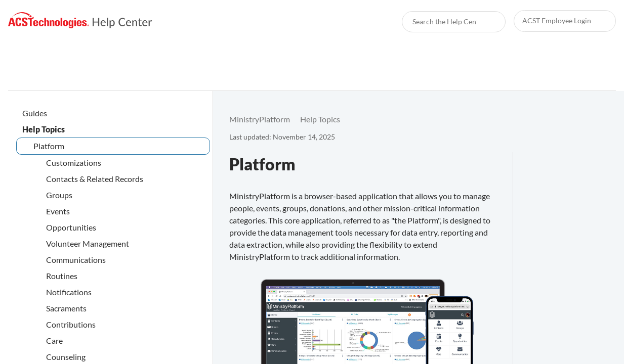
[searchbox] (487, 22)
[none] (596, 119)
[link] (80, 20)
